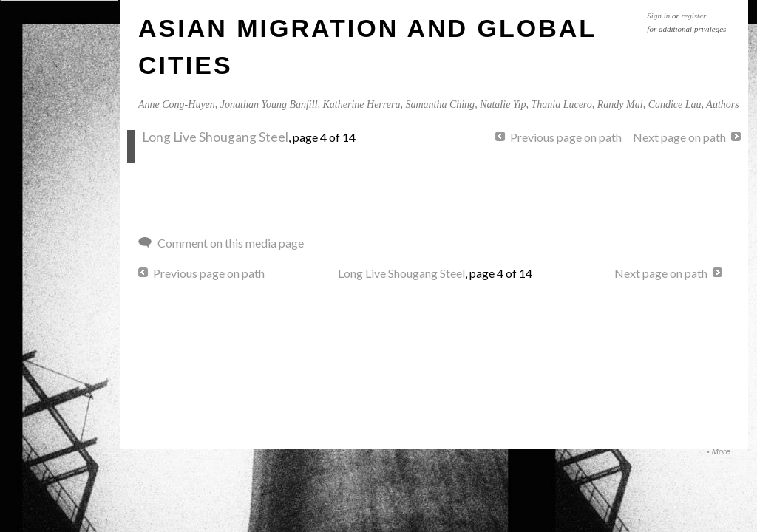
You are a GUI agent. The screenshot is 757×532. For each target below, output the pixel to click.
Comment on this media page (231, 243)
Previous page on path (566, 137)
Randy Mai (620, 105)
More (721, 451)
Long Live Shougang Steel (215, 137)
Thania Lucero (561, 105)
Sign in (658, 16)
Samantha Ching (440, 105)
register (694, 16)
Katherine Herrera (362, 105)
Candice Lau (675, 105)
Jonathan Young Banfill (269, 105)
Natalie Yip (503, 105)
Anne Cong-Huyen (177, 105)
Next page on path (679, 137)
